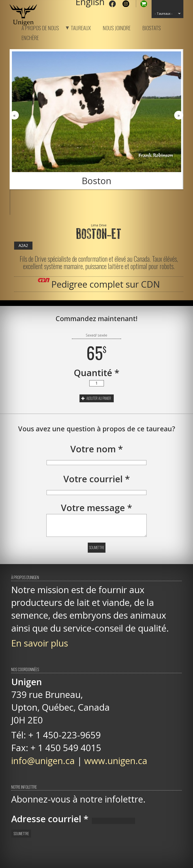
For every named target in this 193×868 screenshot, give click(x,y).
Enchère (30, 37)
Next (179, 115)
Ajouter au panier (96, 398)
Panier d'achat (142, 4)
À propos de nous (40, 27)
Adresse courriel (50, 819)
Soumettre (97, 548)
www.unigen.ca (116, 761)
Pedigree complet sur (106, 284)
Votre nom (97, 449)
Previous (14, 115)
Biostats (152, 27)
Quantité (97, 373)
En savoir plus (40, 643)
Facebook (112, 4)
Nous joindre (117, 27)
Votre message (96, 508)
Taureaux (75, 27)
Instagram (126, 4)
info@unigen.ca (43, 761)
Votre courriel (97, 479)
